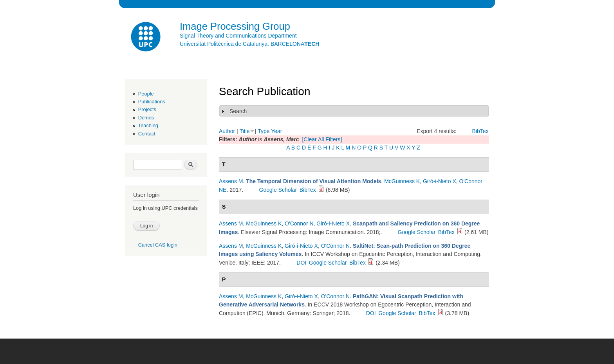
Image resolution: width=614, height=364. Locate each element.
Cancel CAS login (158, 245)
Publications (152, 102)
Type (264, 131)
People (146, 94)
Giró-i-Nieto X (440, 181)
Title (245, 131)
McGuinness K (402, 181)
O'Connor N (299, 223)
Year (276, 131)
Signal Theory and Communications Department (238, 36)
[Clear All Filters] (322, 139)
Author (227, 131)
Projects (147, 109)
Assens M (231, 181)
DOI (301, 263)
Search (238, 111)
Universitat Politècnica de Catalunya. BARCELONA (249, 44)
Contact (147, 134)
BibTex (480, 131)
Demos (146, 118)
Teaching (148, 125)
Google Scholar (278, 190)
